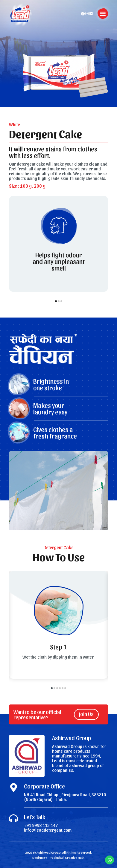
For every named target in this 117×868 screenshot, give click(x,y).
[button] (103, 14)
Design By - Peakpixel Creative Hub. (58, 857)
